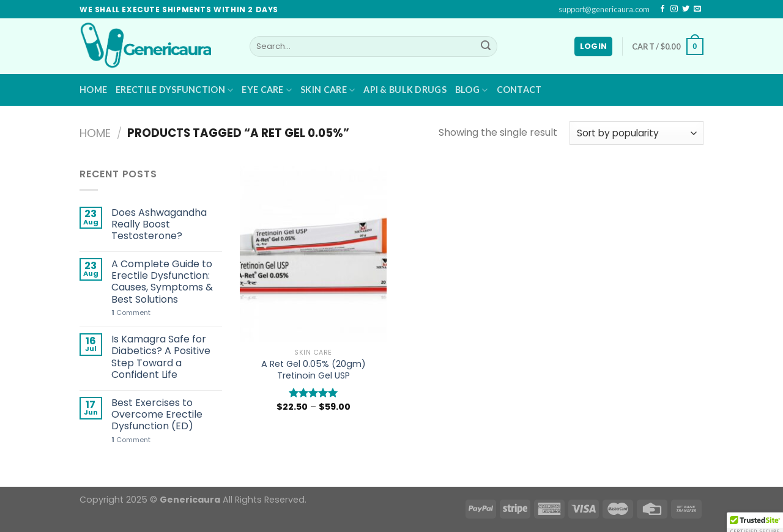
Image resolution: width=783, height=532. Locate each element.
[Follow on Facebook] (662, 9)
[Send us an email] (697, 9)
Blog (472, 90)
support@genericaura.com (604, 9)
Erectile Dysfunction (174, 90)
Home (93, 90)
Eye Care (267, 90)
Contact (519, 90)
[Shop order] (636, 133)
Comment (131, 313)
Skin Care (328, 90)
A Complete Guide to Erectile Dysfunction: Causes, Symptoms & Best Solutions (162, 282)
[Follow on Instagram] (674, 9)
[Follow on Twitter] (686, 9)
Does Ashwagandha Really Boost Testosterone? (159, 224)
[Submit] (486, 46)
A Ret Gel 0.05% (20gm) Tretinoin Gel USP (314, 370)
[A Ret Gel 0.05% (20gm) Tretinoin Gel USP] (313, 254)
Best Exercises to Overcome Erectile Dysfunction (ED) (157, 415)
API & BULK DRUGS (405, 90)
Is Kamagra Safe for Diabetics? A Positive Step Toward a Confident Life (161, 357)
